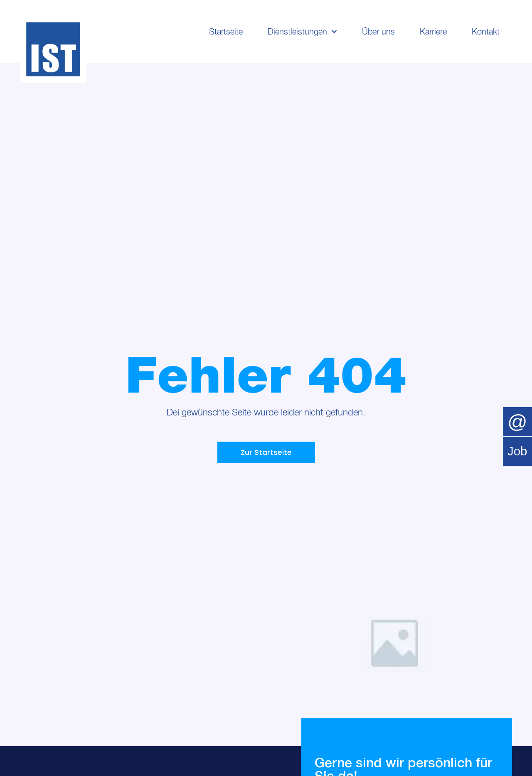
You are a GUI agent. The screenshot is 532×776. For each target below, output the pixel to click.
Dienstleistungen (302, 32)
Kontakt (486, 32)
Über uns (378, 32)
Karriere (433, 32)
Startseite (226, 32)
